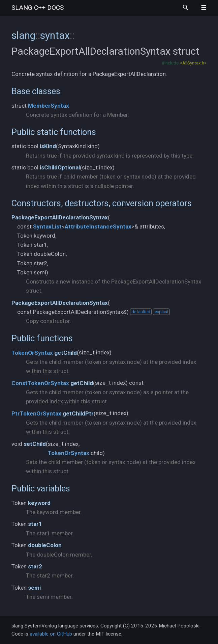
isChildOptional (60, 167)
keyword (39, 503)
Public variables (41, 488)
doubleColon (45, 545)
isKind (48, 146)
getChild (66, 353)
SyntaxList (47, 226)
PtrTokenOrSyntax (36, 413)
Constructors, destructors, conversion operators (102, 203)
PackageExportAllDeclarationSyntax (60, 217)
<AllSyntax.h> (193, 63)
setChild (35, 444)
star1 (35, 524)
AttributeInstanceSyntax (98, 226)
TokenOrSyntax (32, 353)
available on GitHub (51, 634)
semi (34, 588)
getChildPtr (78, 413)
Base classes (36, 91)
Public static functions (54, 132)
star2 (35, 566)
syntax (55, 35)
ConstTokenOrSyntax (40, 383)
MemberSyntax (49, 106)
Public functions (42, 338)
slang (38, 8)
